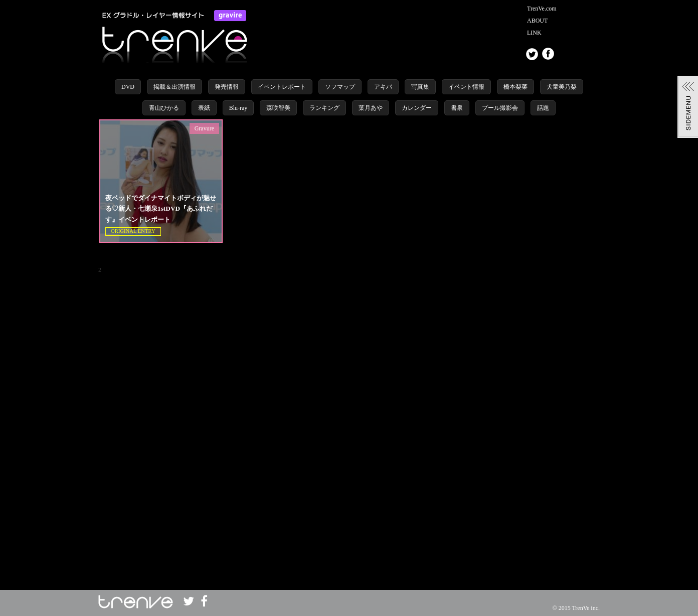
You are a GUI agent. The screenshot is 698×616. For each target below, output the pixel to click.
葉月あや (371, 108)
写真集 (420, 87)
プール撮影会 (500, 108)
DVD (128, 87)
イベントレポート (282, 87)
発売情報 (227, 87)
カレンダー (417, 108)
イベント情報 (466, 87)
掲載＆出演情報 (174, 87)
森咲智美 (278, 108)
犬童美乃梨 (562, 87)
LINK (534, 33)
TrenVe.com (542, 9)
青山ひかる (164, 108)
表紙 (204, 108)
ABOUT (537, 21)
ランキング (324, 108)
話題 (543, 108)
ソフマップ (340, 87)
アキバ (383, 87)
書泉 (457, 108)
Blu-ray (238, 108)
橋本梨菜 (515, 87)
